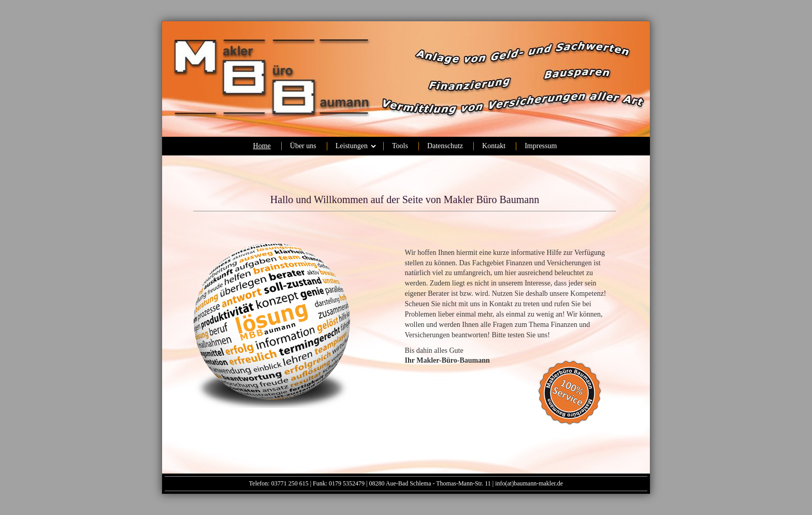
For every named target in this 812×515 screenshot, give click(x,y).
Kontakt (494, 146)
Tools (400, 146)
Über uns (303, 146)
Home (262, 146)
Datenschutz (445, 146)
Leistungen (352, 146)
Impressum (541, 146)
